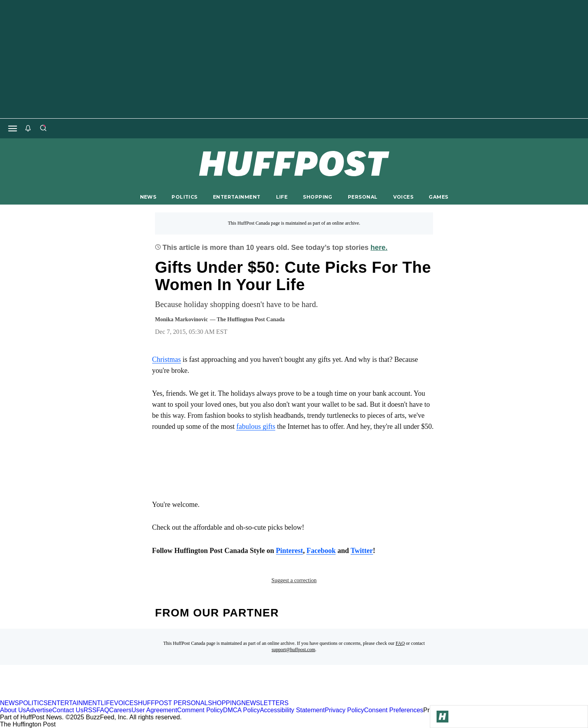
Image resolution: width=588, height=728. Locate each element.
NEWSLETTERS (265, 703)
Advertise (39, 710)
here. (379, 248)
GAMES (438, 197)
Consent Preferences (394, 710)
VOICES (403, 197)
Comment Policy (200, 710)
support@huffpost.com (294, 650)
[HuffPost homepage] (102, 696)
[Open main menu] (13, 128)
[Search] (43, 128)
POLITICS (184, 197)
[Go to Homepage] (442, 717)
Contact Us (68, 710)
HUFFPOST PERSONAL (173, 703)
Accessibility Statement (292, 710)
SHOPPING (317, 197)
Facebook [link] (321, 551)
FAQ (400, 643)
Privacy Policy (344, 710)
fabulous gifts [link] (256, 426)
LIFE (282, 197)
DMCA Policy (242, 710)
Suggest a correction (294, 580)
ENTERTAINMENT (237, 197)
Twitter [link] (362, 551)
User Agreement (154, 710)
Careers (120, 710)
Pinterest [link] (290, 551)
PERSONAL (363, 197)
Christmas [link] (167, 359)
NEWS (148, 197)
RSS (90, 710)
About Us (13, 710)
